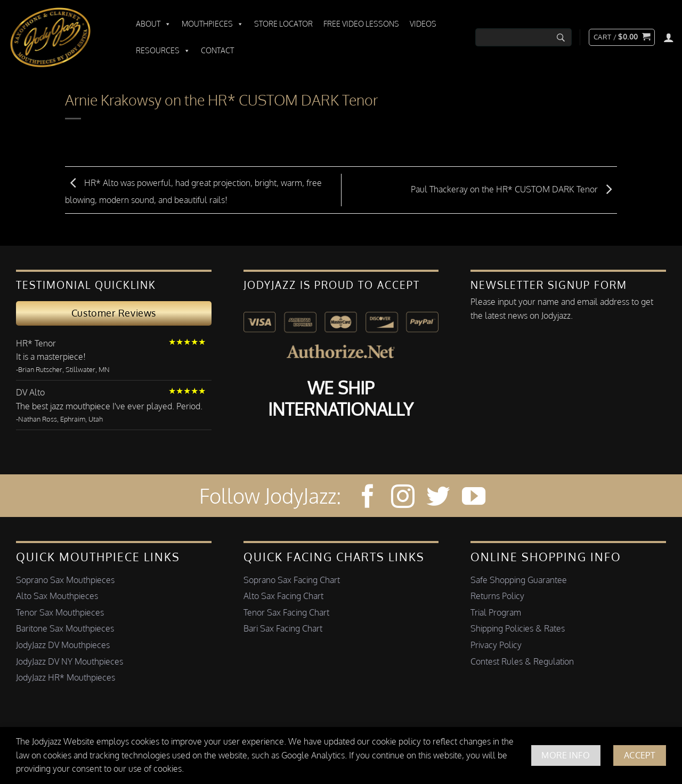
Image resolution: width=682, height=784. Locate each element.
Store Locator (283, 24)
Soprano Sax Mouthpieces (65, 580)
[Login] (669, 37)
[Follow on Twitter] (438, 498)
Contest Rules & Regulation (522, 661)
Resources (163, 51)
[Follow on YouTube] (474, 498)
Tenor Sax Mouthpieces (60, 612)
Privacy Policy (496, 645)
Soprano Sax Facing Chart (292, 580)
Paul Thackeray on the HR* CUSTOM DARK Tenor (514, 189)
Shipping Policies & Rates (518, 628)
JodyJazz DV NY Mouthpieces (70, 661)
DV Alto (30, 392)
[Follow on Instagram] (403, 498)
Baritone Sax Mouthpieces (65, 628)
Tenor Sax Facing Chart (286, 612)
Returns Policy (497, 596)
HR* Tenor (36, 343)
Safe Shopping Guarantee (519, 580)
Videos (423, 24)
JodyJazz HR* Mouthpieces (66, 677)
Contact (217, 50)
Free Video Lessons (361, 24)
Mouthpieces (213, 24)
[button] (622, 37)
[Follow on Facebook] (368, 498)
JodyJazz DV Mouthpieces (63, 645)
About (153, 24)
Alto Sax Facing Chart (283, 596)
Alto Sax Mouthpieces (57, 596)
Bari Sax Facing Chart (283, 628)
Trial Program (496, 612)
